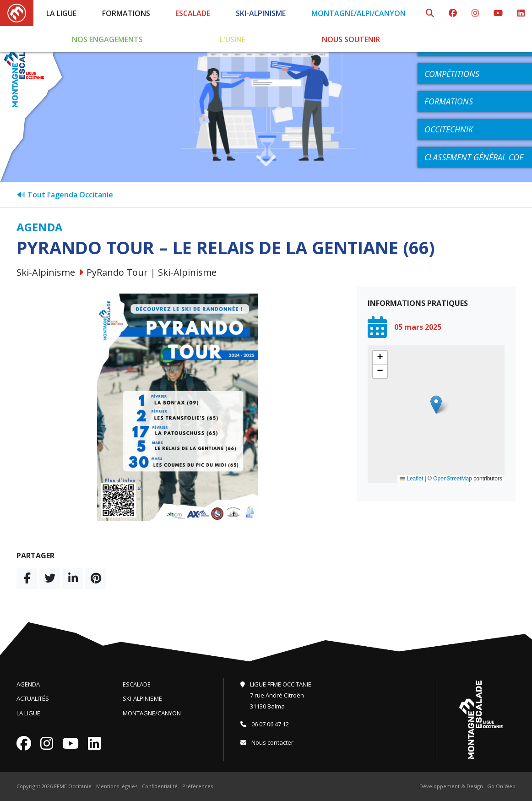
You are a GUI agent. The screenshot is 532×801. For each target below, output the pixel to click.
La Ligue (61, 13)
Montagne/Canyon (152, 713)
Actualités (33, 698)
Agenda (28, 684)
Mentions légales (117, 786)
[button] (436, 405)
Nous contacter (267, 742)
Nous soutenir (351, 39)
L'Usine (233, 39)
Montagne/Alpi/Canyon (358, 13)
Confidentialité (160, 786)
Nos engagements (107, 39)
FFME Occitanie (73, 786)
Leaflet (411, 479)
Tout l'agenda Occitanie (65, 195)
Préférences (198, 786)
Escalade (193, 13)
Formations (126, 13)
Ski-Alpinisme (261, 13)
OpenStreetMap (453, 479)
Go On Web (501, 786)
